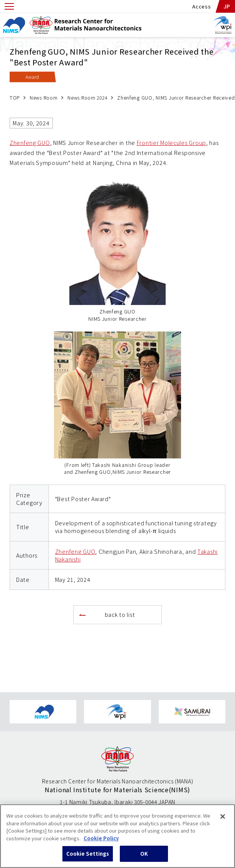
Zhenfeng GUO (30, 142)
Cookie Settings (88, 859)
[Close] (223, 821)
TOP (15, 97)
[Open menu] (9, 6)
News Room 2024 (87, 97)
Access (201, 6)
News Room (44, 97)
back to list (120, 614)
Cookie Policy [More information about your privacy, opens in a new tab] (101, 843)
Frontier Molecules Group (171, 142)
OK (144, 859)
